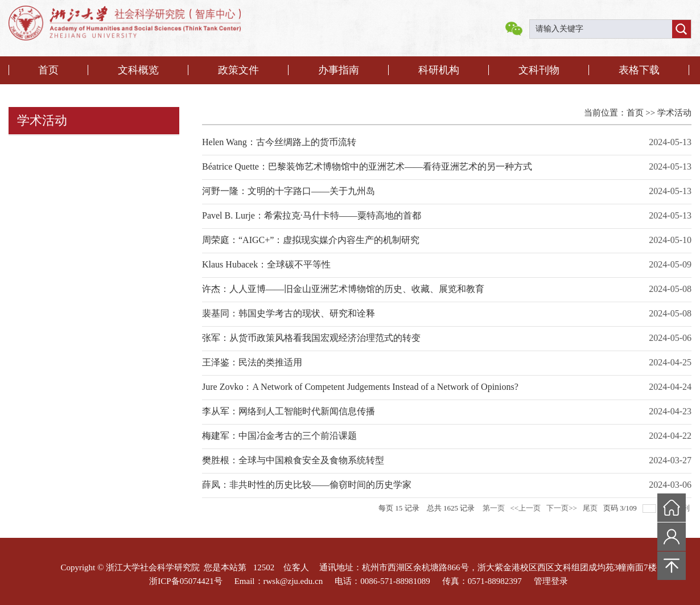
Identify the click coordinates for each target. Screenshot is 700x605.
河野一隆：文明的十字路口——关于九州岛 (289, 191)
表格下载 (639, 70)
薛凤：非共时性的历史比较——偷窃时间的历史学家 (307, 485)
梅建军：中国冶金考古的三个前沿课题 (279, 436)
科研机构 (439, 70)
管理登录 (551, 581)
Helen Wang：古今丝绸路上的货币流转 (279, 142)
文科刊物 (539, 70)
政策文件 (238, 70)
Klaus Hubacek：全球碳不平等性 (266, 264)
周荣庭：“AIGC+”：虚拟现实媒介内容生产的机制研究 (311, 240)
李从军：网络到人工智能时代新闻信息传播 (289, 411)
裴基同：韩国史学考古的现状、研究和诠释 (289, 313)
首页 (48, 70)
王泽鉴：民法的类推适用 (252, 362)
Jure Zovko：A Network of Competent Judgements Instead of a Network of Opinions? (360, 387)
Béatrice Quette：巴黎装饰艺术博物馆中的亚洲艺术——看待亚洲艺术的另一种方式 (367, 166)
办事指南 (339, 70)
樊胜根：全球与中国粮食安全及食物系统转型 (293, 460)
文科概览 (138, 70)
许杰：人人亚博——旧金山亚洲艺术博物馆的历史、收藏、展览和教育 (343, 289)
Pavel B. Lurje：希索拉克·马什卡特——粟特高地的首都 (312, 215)
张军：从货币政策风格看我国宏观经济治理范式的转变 (311, 338)
